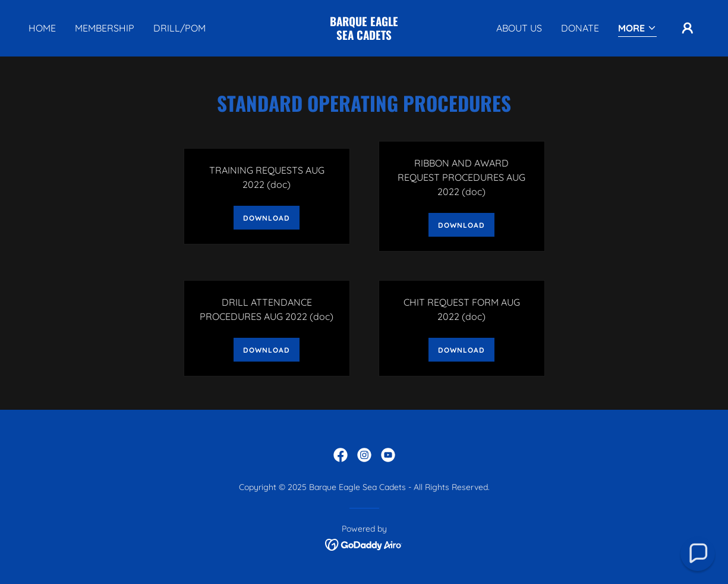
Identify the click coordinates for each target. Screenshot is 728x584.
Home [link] (42, 28)
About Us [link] (519, 28)
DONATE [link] (580, 28)
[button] (637, 29)
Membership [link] (105, 28)
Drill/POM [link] (179, 28)
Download (267, 218)
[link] (364, 36)
